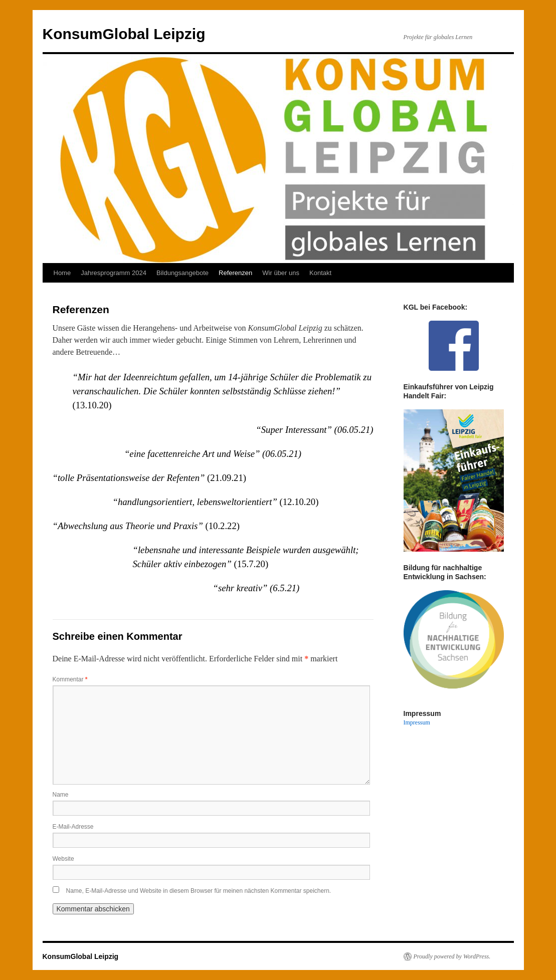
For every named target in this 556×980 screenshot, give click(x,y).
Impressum (417, 722)
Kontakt (320, 273)
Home (62, 273)
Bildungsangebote (182, 273)
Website (63, 859)
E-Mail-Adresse (73, 827)
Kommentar (70, 679)
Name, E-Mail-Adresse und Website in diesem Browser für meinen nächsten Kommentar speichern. (199, 891)
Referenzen (235, 273)
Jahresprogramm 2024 (114, 273)
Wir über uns (281, 273)
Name (61, 795)
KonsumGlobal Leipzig (124, 34)
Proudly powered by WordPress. (452, 956)
